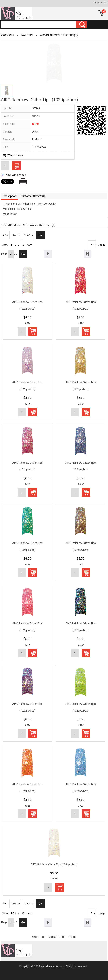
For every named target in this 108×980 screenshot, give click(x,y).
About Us (40, 937)
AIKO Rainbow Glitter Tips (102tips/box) (27, 305)
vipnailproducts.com (52, 966)
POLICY (72, 937)
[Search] (39, 24)
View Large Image (16, 175)
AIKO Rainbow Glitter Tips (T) (59, 35)
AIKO (35, 132)
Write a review (15, 156)
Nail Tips (27, 35)
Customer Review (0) (33, 196)
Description (10, 196)
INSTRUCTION (58, 937)
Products (7, 35)
